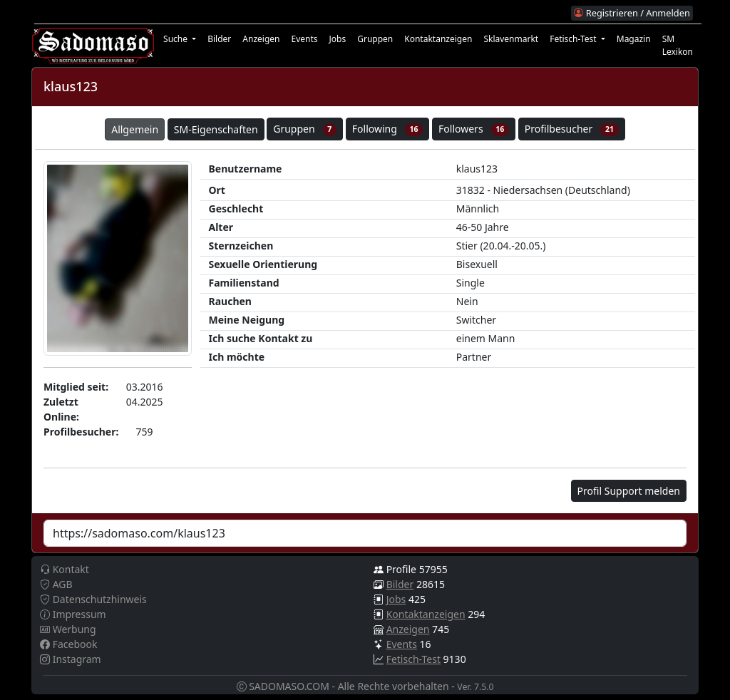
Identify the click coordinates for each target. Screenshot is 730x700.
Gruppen (375, 39)
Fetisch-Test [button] (574, 39)
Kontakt (65, 569)
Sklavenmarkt (511, 39)
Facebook (68, 644)
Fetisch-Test (413, 659)
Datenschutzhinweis (93, 599)
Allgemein (135, 129)
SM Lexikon (678, 45)
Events (304, 39)
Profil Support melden (629, 491)
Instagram (71, 659)
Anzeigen (261, 39)
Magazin (634, 39)
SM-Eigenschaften (216, 129)
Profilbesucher (572, 129)
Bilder (219, 39)
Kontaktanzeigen (438, 39)
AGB (56, 584)
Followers (474, 129)
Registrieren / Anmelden (632, 13)
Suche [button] (176, 39)
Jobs (338, 39)
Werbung (68, 629)
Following (388, 129)
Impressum (73, 614)
